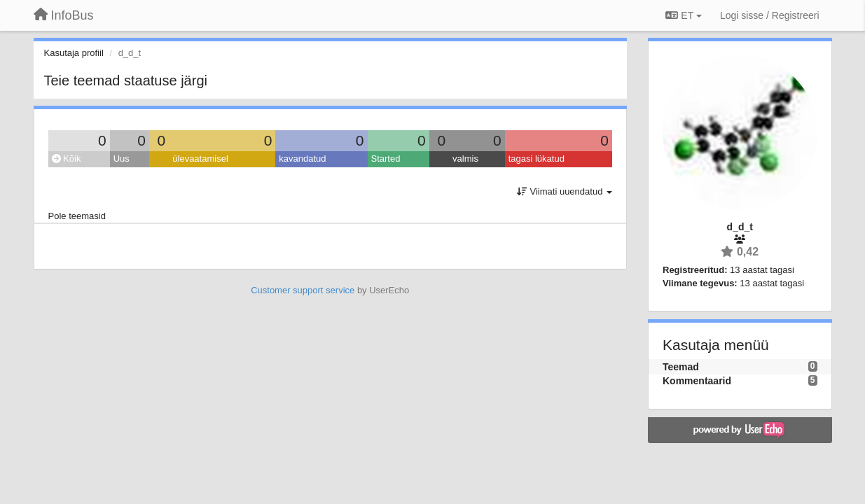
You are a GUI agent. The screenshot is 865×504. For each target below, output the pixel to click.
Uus (122, 159)
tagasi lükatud (537, 159)
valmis (465, 159)
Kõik (67, 159)
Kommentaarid (697, 381)
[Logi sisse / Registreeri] (770, 15)
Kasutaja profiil (74, 53)
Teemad (681, 367)
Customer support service (303, 290)
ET (683, 15)
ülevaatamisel (200, 159)
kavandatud (302, 159)
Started (386, 159)
